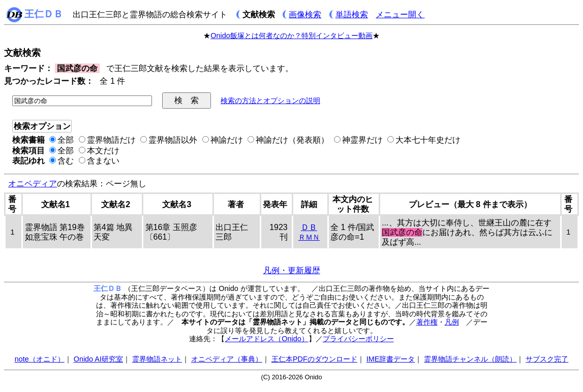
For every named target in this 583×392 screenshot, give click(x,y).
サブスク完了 (547, 359)
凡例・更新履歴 (292, 270)
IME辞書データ (391, 359)
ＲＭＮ (309, 237)
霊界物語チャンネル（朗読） (470, 359)
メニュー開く (400, 14)
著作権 (427, 322)
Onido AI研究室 (98, 359)
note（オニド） (40, 359)
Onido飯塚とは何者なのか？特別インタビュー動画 (291, 36)
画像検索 (305, 14)
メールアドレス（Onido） (266, 339)
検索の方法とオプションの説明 (270, 101)
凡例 (452, 322)
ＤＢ (309, 227)
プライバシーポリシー (358, 339)
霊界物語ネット (157, 359)
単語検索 (352, 14)
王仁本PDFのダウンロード (314, 359)
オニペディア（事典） (227, 359)
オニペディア (33, 184)
